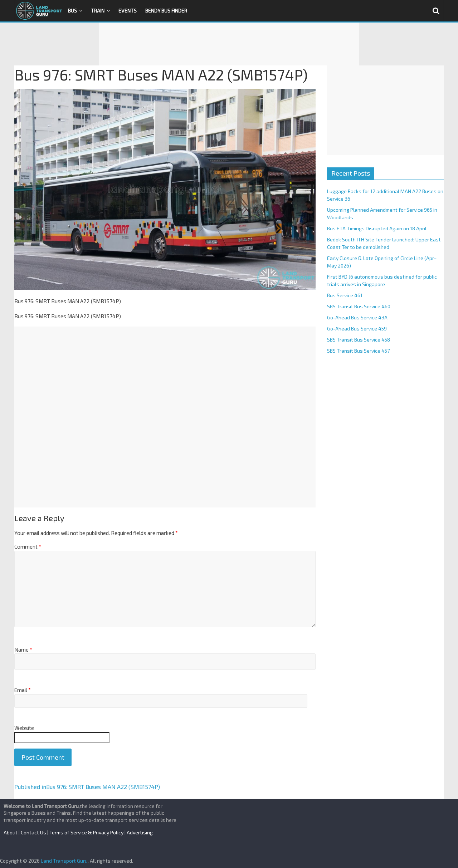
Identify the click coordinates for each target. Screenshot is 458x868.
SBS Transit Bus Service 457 (358, 351)
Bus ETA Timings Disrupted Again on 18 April (377, 228)
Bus (72, 11)
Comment (28, 546)
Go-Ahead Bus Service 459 (357, 328)
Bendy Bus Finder (166, 11)
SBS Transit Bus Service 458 (359, 340)
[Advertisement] (229, 44)
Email (23, 690)
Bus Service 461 (345, 295)
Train (98, 11)
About (11, 832)
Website (24, 728)
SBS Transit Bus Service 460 (359, 306)
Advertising (140, 832)
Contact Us (33, 832)
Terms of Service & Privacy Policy (86, 832)
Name (23, 649)
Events (128, 11)
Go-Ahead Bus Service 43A (357, 317)
